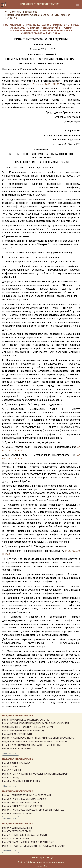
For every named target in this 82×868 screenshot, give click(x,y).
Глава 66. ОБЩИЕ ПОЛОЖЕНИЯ (17, 813)
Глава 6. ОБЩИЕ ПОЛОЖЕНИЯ (17, 749)
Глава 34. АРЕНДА (11, 777)
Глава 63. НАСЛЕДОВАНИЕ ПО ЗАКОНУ (22, 803)
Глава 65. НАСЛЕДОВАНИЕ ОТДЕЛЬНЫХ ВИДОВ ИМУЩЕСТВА (33, 810)
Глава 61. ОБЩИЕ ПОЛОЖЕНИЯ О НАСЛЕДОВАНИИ (27, 795)
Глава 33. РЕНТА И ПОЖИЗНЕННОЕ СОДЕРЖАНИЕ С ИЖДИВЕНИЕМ (35, 774)
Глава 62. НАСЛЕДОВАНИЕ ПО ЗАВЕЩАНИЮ (24, 799)
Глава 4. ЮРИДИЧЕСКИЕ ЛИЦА (17, 734)
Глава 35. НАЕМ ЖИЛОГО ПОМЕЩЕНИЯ (21, 781)
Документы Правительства (23, 12)
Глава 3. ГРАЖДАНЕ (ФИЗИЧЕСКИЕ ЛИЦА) (23, 731)
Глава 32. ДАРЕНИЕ (12, 770)
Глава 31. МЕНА (10, 767)
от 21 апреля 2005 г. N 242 (45, 84)
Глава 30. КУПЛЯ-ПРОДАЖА (16, 763)
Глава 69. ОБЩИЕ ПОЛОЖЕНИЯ (17, 828)
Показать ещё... (10, 754)
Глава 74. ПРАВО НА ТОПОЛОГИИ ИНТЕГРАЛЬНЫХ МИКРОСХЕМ (34, 846)
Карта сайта (41, 866)
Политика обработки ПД (41, 858)
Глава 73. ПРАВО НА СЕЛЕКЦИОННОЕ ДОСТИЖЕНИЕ (28, 842)
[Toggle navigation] (77, 4)
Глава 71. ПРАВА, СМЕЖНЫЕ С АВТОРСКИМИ (24, 835)
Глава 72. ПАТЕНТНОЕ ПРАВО (17, 839)
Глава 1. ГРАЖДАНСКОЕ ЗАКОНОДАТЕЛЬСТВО (26, 720)
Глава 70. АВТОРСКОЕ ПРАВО (17, 831)
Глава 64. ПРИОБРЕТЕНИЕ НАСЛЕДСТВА (22, 806)
